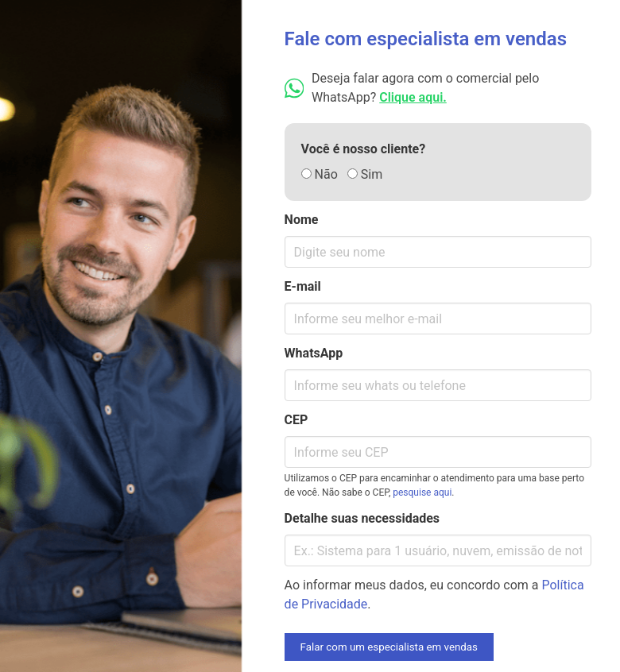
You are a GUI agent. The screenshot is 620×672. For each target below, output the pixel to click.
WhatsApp (314, 353)
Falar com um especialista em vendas (389, 647)
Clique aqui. (413, 97)
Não (320, 174)
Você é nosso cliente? (364, 149)
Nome (302, 220)
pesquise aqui (422, 492)
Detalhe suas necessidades (362, 518)
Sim (365, 174)
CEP (296, 420)
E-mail (303, 286)
